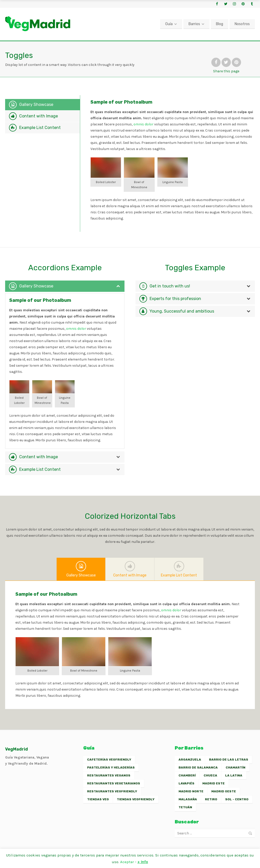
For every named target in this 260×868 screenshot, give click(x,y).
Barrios (194, 24)
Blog (220, 24)
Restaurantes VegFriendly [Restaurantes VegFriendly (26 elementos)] (112, 791)
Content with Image (39, 116)
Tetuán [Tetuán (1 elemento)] (185, 807)
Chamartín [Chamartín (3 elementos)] (236, 767)
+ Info (143, 862)
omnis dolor (143, 124)
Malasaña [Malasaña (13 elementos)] (188, 799)
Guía (169, 24)
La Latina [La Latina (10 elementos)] (234, 775)
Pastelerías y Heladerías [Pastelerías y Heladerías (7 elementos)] (111, 767)
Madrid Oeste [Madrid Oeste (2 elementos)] (224, 791)
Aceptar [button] (127, 862)
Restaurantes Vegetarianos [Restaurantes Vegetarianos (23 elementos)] (114, 783)
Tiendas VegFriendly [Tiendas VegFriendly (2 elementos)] (136, 799)
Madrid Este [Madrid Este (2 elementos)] (214, 783)
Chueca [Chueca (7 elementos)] (210, 775)
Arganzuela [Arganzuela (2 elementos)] (190, 760)
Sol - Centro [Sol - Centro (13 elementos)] (237, 799)
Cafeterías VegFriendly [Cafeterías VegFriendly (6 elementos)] (109, 760)
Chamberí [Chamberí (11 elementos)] (187, 775)
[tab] (43, 105)
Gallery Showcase (36, 104)
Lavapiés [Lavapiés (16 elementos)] (186, 783)
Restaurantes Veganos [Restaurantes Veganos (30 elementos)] (109, 775)
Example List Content (40, 128)
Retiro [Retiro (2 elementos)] (211, 799)
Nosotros (242, 24)
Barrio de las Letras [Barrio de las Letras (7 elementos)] (229, 760)
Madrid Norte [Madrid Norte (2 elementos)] (191, 791)
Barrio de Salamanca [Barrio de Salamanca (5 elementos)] (198, 767)
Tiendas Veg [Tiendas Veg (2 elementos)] (98, 799)
